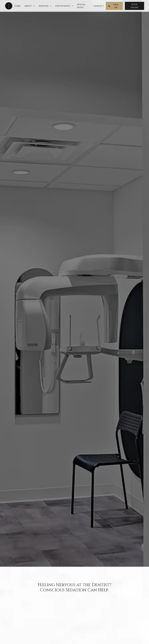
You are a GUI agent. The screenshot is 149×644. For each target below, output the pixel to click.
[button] (30, 6)
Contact (99, 6)
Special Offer (81, 6)
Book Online (134, 6)
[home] (9, 6)
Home (17, 6)
